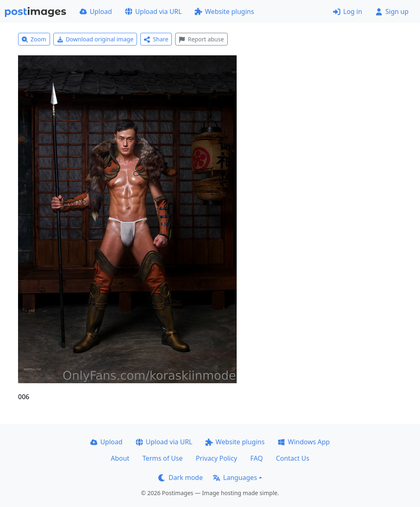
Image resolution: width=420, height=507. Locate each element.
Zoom (34, 39)
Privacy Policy (216, 458)
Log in (348, 11)
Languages (235, 477)
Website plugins (224, 11)
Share (156, 39)
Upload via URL (153, 11)
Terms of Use (162, 458)
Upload (96, 11)
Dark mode (180, 477)
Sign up (392, 11)
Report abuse (201, 39)
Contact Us (293, 458)
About (120, 458)
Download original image (95, 39)
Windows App (304, 442)
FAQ (256, 458)
